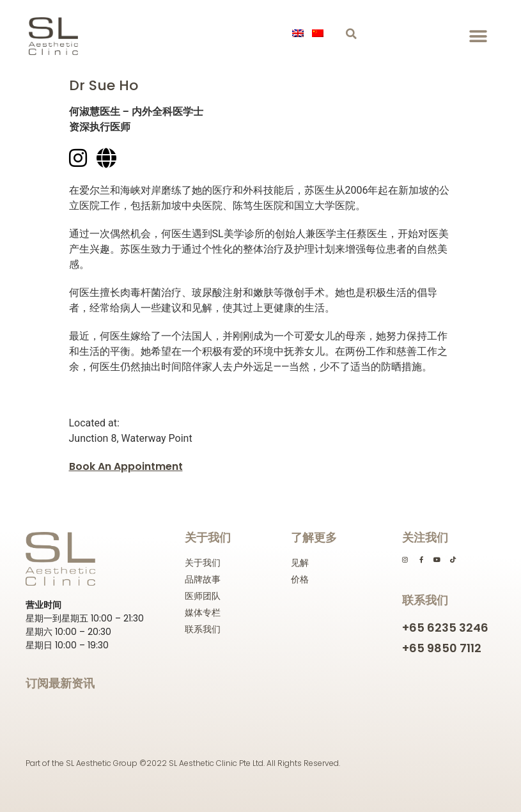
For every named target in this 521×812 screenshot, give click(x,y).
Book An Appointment (126, 466)
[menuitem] (300, 34)
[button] (351, 34)
